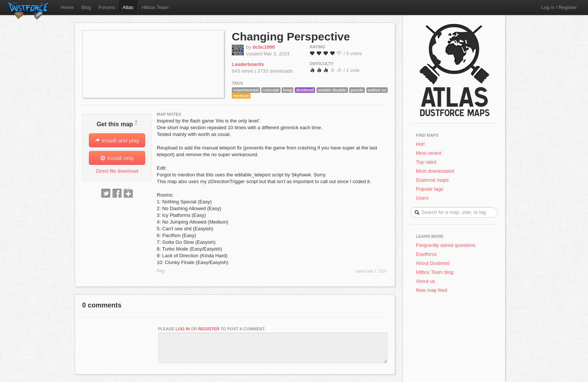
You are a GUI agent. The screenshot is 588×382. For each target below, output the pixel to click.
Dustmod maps (432, 180)
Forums (107, 7)
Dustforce (426, 254)
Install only (117, 158)
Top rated (426, 162)
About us (425, 281)
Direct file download (117, 171)
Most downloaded (435, 171)
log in (183, 329)
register (209, 329)
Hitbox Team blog (435, 272)
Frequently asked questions (446, 245)
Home (67, 7)
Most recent (429, 153)
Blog (86, 7)
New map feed (433, 290)
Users (422, 198)
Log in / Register (559, 7)
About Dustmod (433, 263)
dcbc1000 (263, 47)
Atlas (128, 7)
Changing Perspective (291, 37)
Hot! (420, 144)
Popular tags (430, 189)
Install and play (117, 140)
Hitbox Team (155, 7)
